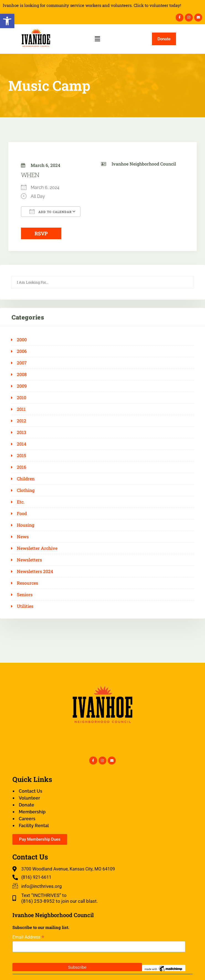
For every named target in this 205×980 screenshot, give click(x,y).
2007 (22, 363)
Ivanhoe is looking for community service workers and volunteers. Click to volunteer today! (92, 5)
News (23, 537)
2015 (22, 456)
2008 (22, 374)
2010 (22, 398)
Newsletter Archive (37, 548)
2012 (22, 421)
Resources (27, 583)
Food (22, 513)
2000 (22, 340)
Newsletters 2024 (35, 571)
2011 (21, 409)
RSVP (41, 233)
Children (26, 479)
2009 (22, 386)
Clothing (26, 490)
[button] (7, 21)
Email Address (28, 937)
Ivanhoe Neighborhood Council (144, 164)
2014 (22, 444)
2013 (22, 432)
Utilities (25, 606)
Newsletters (29, 560)
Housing (26, 525)
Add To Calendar (51, 212)
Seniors (25, 595)
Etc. (21, 502)
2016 (22, 467)
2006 (22, 351)
